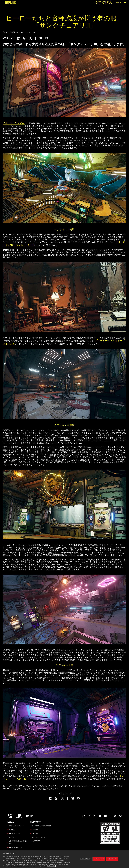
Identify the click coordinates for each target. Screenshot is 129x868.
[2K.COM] (10, 816)
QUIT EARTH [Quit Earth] (37, 841)
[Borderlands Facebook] (110, 816)
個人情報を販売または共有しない (18, 842)
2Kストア (35, 833)
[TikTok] (84, 816)
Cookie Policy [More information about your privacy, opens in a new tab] (51, 866)
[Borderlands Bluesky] (120, 816)
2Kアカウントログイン (39, 837)
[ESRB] (110, 832)
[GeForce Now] (31, 816)
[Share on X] (31, 38)
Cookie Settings (16, 847)
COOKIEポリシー (15, 833)
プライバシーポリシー (16, 826)
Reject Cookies (112, 859)
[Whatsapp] (25, 38)
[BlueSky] (41, 38)
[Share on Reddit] (19, 38)
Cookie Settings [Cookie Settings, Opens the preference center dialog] (85, 859)
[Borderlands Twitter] (95, 816)
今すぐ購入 (103, 2)
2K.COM (35, 830)
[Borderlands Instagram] (89, 816)
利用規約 (12, 830)
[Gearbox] (19, 816)
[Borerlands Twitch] (115, 816)
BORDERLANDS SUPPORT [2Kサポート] (42, 826)
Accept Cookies (99, 859)
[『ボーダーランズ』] (10, 2)
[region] (64, 859)
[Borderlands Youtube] (105, 816)
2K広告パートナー (15, 837)
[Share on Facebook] (36, 38)
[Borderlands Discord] (100, 816)
